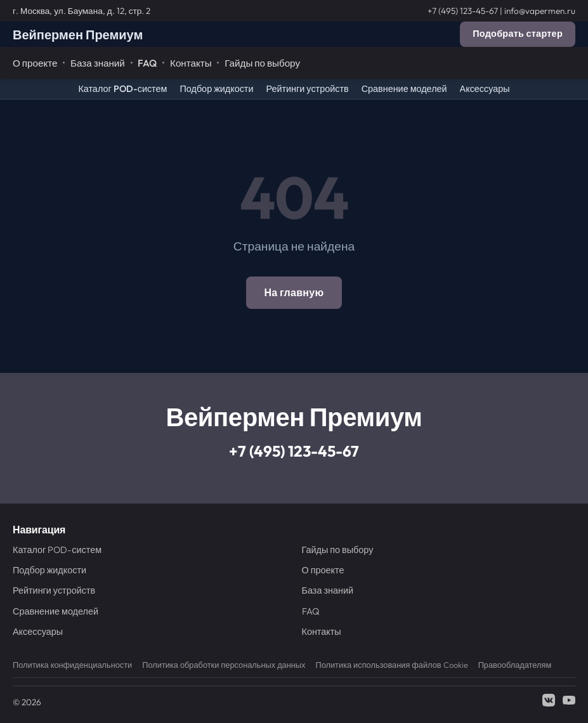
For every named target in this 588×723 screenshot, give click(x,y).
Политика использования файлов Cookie (391, 665)
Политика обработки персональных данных (224, 665)
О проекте (35, 63)
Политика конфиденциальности (72, 665)
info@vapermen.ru (540, 11)
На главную (294, 292)
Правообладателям (515, 665)
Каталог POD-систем (122, 89)
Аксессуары (485, 89)
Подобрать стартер (518, 34)
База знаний (98, 63)
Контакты (191, 63)
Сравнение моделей (404, 89)
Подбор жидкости (216, 89)
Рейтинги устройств (307, 89)
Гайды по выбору (262, 63)
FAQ (147, 63)
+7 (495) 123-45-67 (463, 11)
